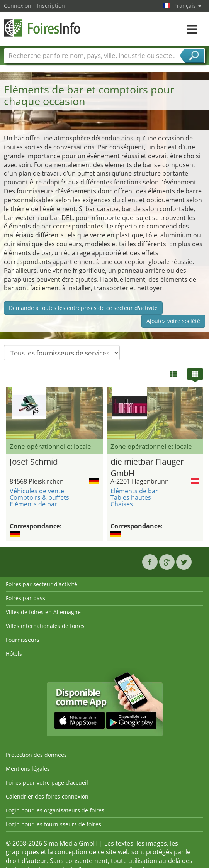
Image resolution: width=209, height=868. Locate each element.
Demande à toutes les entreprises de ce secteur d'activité (83, 308)
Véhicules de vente (37, 491)
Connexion (18, 6)
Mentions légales (28, 769)
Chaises (122, 504)
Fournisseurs (23, 640)
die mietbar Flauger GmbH (147, 466)
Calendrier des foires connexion (47, 796)
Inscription (51, 6)
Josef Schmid (34, 462)
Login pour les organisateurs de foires (55, 810)
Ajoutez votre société (173, 321)
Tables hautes (131, 497)
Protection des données (36, 755)
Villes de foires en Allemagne (43, 612)
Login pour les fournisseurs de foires (54, 824)
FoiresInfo (42, 28)
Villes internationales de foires (45, 626)
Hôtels (14, 654)
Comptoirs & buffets (39, 497)
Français (188, 6)
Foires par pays (25, 598)
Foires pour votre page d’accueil (47, 783)
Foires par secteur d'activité (42, 584)
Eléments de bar (33, 504)
